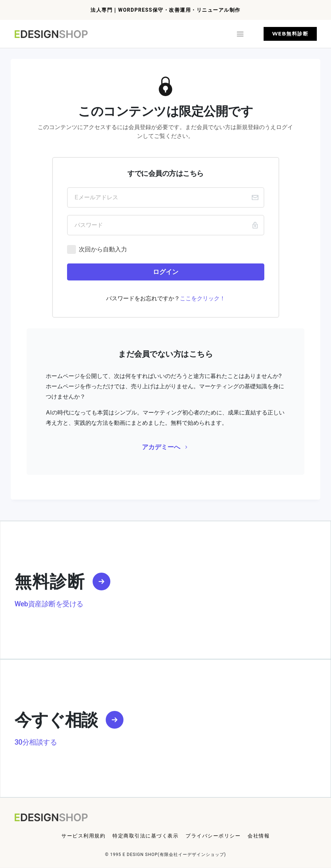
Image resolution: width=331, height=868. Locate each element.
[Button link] (290, 34)
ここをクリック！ (203, 298)
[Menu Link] (83, 836)
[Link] (101, 582)
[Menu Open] (167, 34)
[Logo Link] (52, 34)
